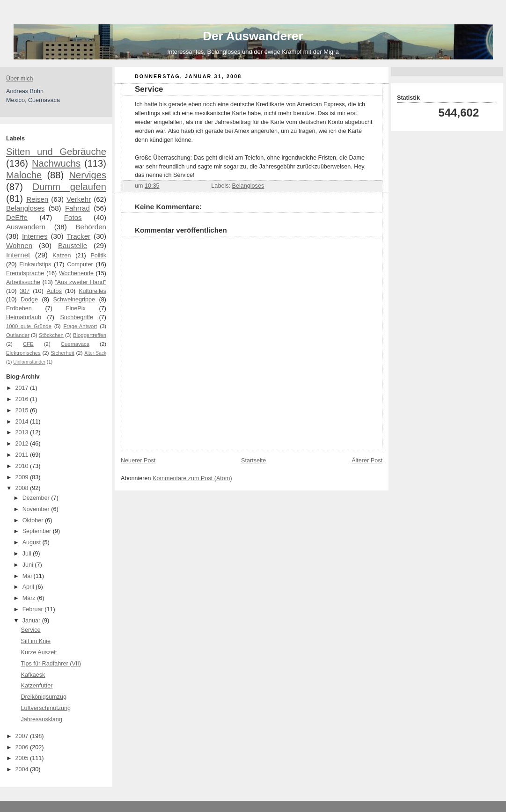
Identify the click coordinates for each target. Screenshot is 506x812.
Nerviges (88, 175)
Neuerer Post (138, 461)
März (30, 598)
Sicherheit (62, 353)
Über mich (19, 79)
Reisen (37, 199)
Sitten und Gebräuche (56, 152)
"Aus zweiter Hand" (81, 282)
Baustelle (73, 245)
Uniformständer (29, 362)
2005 (23, 758)
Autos (54, 291)
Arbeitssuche (23, 282)
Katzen (62, 256)
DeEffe (17, 217)
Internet (18, 255)
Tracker (78, 236)
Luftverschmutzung (46, 708)
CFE (28, 344)
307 (25, 291)
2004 (23, 769)
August (33, 542)
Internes (35, 236)
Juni (29, 565)
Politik (98, 256)
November (37, 509)
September (38, 531)
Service (31, 630)
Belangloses (25, 208)
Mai (28, 576)
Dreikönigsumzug (44, 697)
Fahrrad (77, 208)
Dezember (37, 498)
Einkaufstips (35, 264)
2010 (23, 466)
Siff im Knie (36, 641)
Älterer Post (367, 461)
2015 (23, 410)
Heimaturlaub (24, 317)
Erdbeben (19, 308)
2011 (23, 455)
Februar (34, 609)
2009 (23, 477)
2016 (23, 399)
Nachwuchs (56, 163)
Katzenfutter (37, 686)
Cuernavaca (75, 344)
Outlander (18, 335)
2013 (23, 432)
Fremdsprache (25, 273)
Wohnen (19, 245)
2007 (23, 736)
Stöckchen (51, 335)
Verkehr (79, 199)
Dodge (29, 300)
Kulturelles (92, 291)
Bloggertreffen (90, 335)
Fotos (73, 217)
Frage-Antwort (80, 326)
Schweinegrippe (74, 300)
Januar (32, 621)
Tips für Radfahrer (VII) (51, 664)
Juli (28, 554)
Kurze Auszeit (39, 652)
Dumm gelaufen (70, 187)
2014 (23, 422)
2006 (23, 747)
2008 (23, 488)
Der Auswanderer (253, 36)
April (29, 587)
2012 (23, 444)
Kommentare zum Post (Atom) (192, 478)
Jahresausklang (42, 719)
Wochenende (76, 273)
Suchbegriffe (77, 317)
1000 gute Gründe (29, 326)
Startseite (253, 461)
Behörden (91, 227)
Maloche (24, 175)
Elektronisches (23, 353)
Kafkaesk (33, 675)
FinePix (76, 308)
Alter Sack (95, 353)
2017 (23, 388)
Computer (80, 264)
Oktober (34, 520)
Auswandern (26, 227)
